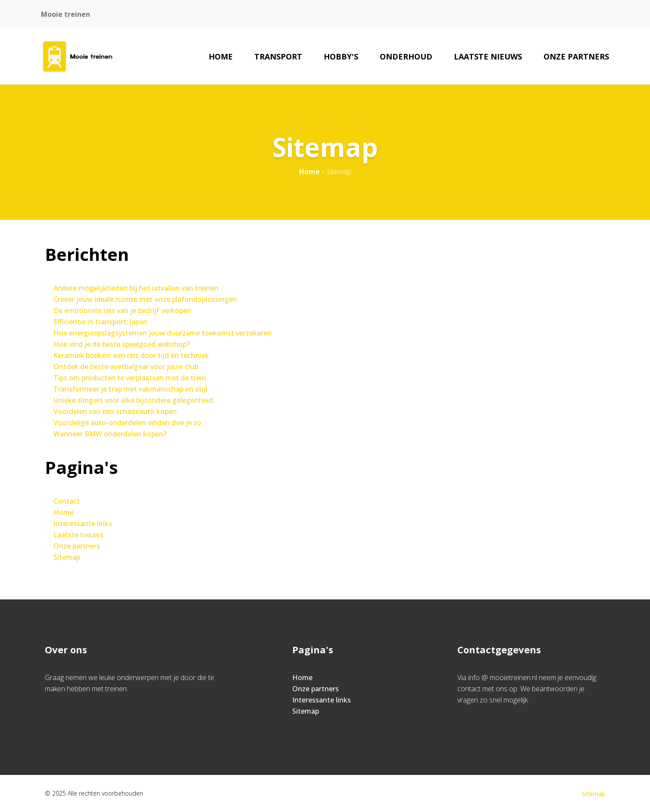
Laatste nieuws (488, 56)
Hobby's (341, 56)
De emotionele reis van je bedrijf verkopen (122, 310)
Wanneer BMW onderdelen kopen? (110, 434)
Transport (278, 56)
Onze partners (576, 56)
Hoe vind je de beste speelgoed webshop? (122, 344)
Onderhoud (406, 56)
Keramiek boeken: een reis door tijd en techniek (131, 355)
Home (221, 56)
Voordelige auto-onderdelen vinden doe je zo (127, 423)
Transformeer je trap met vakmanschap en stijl (130, 389)
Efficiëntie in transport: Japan (100, 322)
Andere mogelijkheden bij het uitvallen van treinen (136, 288)
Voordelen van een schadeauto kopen (115, 411)
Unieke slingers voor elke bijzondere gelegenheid (133, 400)
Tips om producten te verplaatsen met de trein (130, 378)
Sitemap (67, 557)
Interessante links (83, 524)
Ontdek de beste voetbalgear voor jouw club (126, 367)
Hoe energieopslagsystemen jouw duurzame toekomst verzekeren (162, 333)
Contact (67, 501)
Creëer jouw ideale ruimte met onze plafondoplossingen (145, 299)
